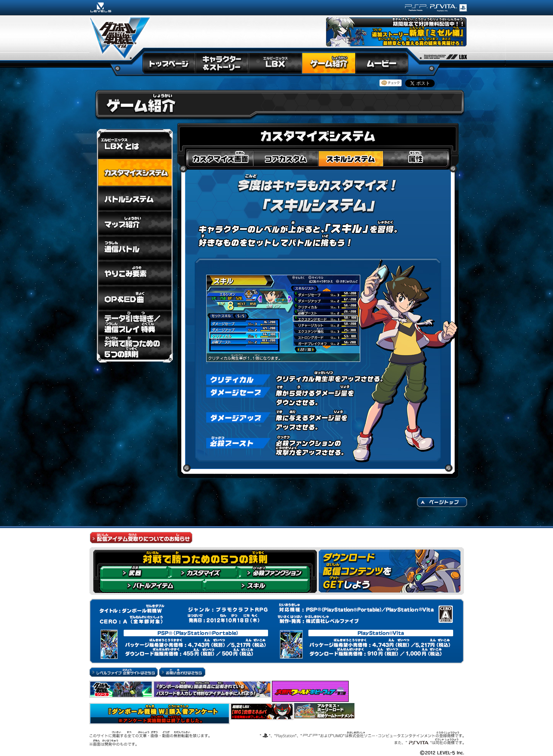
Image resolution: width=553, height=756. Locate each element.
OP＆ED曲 (135, 298)
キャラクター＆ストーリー (222, 64)
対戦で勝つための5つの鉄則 (135, 349)
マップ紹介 (135, 223)
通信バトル (135, 248)
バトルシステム (135, 198)
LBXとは (135, 144)
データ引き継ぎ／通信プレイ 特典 (135, 323)
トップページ (168, 64)
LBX (275, 64)
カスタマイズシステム (135, 172)
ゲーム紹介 (329, 64)
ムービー (382, 64)
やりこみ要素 (135, 273)
